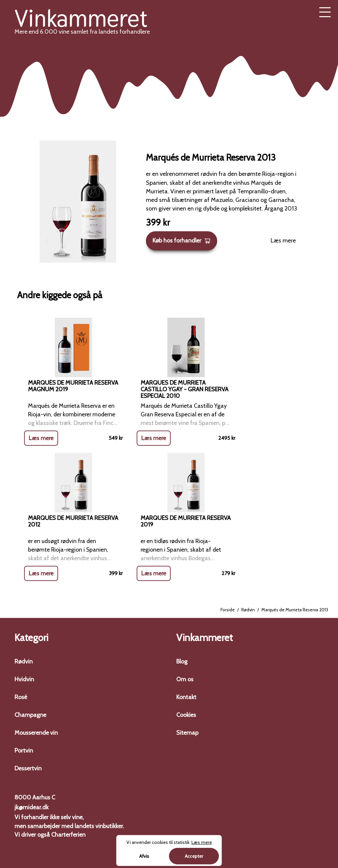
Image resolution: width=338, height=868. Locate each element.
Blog (182, 661)
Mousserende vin (36, 733)
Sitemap (187, 733)
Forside (228, 610)
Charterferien (68, 835)
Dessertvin (28, 768)
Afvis (144, 856)
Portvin (24, 751)
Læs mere (283, 241)
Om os (185, 679)
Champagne (30, 715)
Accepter (194, 856)
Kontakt (186, 697)
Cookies (186, 715)
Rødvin (248, 610)
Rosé (21, 697)
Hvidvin (24, 679)
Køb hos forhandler (182, 241)
